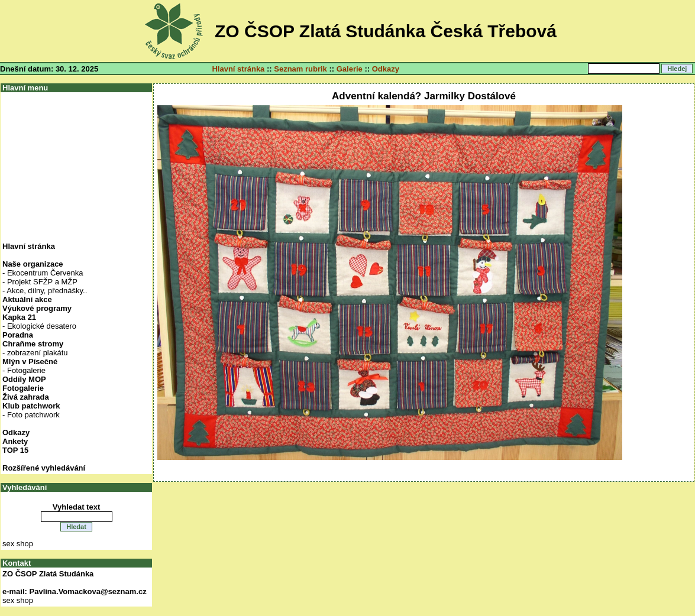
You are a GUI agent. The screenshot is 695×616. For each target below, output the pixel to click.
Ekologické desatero (42, 326)
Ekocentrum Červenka (45, 273)
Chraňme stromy (33, 344)
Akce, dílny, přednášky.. (47, 291)
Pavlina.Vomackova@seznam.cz (88, 591)
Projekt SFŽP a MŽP (42, 282)
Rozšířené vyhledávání (44, 468)
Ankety (15, 441)
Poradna (18, 335)
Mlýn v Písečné (30, 362)
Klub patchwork (31, 406)
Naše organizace (33, 264)
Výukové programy (37, 308)
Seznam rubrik (300, 69)
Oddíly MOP (24, 379)
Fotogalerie (26, 370)
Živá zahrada (26, 397)
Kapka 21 (19, 317)
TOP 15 (15, 450)
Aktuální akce (27, 299)
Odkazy (386, 69)
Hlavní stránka (238, 69)
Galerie (350, 69)
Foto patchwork (33, 415)
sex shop (18, 544)
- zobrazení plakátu (35, 353)
